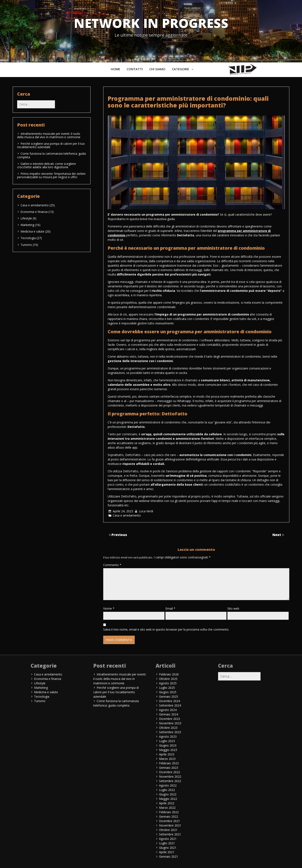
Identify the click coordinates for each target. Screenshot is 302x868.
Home (115, 69)
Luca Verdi (146, 511)
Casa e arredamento (127, 515)
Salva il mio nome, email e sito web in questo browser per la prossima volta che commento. (166, 629)
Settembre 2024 (170, 705)
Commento (112, 565)
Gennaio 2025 (169, 696)
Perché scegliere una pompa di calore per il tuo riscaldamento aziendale (51, 145)
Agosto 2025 (168, 683)
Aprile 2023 (167, 754)
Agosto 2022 (168, 785)
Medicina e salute (32, 231)
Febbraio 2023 (169, 763)
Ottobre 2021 (168, 830)
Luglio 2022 (167, 790)
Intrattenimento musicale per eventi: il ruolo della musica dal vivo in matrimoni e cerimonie (49, 135)
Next (277, 535)
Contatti (135, 69)
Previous (119, 535)
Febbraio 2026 (169, 674)
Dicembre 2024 (170, 701)
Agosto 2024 (168, 710)
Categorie (181, 69)
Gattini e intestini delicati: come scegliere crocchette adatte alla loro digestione (47, 165)
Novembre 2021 (170, 825)
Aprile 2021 (167, 852)
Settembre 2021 (170, 834)
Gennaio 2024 (169, 714)
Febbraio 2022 (169, 812)
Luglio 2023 (167, 741)
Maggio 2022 (168, 799)
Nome (109, 608)
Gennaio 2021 (169, 856)
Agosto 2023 (168, 736)
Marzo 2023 (167, 759)
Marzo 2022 (167, 808)
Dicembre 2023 (170, 719)
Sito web (233, 608)
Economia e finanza (34, 212)
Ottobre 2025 (168, 679)
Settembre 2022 (170, 781)
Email (170, 608)
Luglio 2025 (167, 688)
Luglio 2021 (167, 843)
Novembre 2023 (170, 723)
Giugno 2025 (168, 692)
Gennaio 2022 (169, 816)
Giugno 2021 (168, 848)
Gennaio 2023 (169, 768)
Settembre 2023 (170, 732)
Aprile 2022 (167, 803)
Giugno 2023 (168, 745)
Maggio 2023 (168, 750)
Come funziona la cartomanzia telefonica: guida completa (51, 155)
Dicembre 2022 (170, 772)
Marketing (27, 225)
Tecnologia (28, 238)
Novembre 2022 (170, 776)
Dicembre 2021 (170, 821)
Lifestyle (26, 218)
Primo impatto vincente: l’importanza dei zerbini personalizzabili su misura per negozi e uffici (51, 175)
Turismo (26, 245)
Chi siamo (157, 69)
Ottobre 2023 (168, 728)
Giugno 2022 (168, 794)
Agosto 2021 (168, 839)
